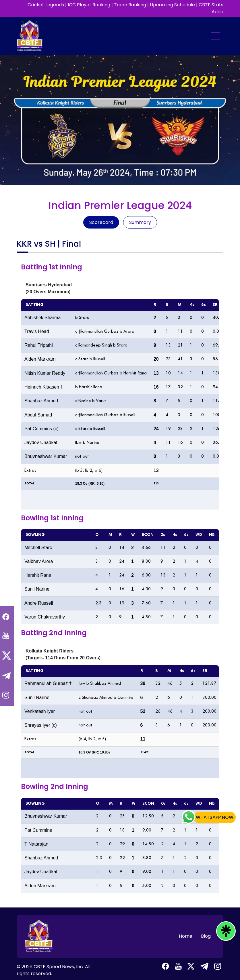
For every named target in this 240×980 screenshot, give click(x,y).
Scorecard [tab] (101, 222)
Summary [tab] (140, 222)
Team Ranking (130, 5)
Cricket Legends (46, 5)
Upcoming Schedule (172, 5)
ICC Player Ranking (89, 5)
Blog (206, 936)
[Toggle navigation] (211, 36)
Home (186, 936)
